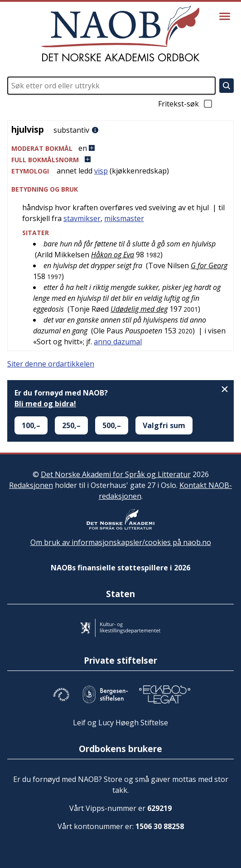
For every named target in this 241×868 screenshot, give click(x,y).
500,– (112, 425)
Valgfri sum (164, 425)
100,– (31, 425)
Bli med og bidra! (45, 404)
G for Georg (209, 265)
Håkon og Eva (113, 255)
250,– (71, 425)
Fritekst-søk (186, 104)
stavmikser (82, 218)
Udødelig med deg (139, 309)
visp (101, 171)
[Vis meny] (225, 16)
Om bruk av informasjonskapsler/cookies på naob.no (121, 542)
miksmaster (124, 218)
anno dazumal (118, 342)
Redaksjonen (31, 485)
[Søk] (227, 86)
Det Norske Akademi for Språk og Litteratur (116, 474)
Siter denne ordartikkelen (51, 364)
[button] (120, 148)
